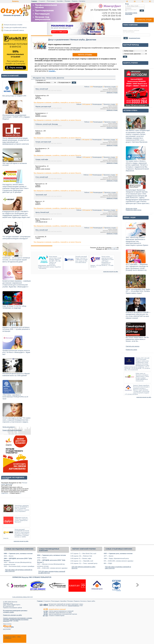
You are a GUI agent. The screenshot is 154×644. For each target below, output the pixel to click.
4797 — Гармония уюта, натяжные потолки (118, 553)
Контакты (82, 1)
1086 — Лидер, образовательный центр (116, 558)
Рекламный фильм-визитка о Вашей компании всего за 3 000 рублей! (16, 375)
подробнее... (5, 493)
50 (111, 249)
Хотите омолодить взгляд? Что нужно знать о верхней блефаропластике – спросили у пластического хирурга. (16, 420)
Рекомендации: (98, 87)
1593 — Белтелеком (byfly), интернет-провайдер (19, 566)
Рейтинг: (87, 87)
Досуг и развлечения (58, 40)
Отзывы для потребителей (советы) (15, 27)
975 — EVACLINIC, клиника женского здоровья (119, 561)
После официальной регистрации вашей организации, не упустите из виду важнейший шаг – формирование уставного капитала (16, 141)
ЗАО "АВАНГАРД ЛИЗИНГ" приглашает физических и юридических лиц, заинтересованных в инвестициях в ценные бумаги (137, 241)
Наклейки (60, 1)
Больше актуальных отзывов (13, 25)
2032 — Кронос (9, 556)
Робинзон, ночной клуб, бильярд (47, 124)
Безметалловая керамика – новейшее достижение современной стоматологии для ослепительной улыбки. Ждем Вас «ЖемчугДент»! (17, 284)
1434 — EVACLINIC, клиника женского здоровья (52, 568)
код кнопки (7, 629)
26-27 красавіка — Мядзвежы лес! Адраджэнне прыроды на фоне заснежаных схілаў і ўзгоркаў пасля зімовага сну (137, 267)
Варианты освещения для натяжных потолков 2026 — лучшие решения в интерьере (16, 329)
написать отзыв (144, 20)
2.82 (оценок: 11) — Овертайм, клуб (82, 561)
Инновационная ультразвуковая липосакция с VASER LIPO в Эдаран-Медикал (16, 117)
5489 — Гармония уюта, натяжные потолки (18, 553)
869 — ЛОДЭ (108, 563)
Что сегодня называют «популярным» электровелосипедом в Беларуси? (17, 238)
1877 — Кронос (109, 556)
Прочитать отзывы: (110, 87)
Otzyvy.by (14, 602)
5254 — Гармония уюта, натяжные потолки (51, 555)
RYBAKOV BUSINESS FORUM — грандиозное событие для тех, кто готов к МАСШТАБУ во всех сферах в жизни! (138, 315)
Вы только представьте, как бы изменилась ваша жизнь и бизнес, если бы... (137, 339)
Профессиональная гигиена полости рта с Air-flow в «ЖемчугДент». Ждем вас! (16, 352)
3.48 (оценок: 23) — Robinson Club (81, 556)
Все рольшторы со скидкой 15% (14, 96)
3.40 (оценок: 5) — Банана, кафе (81, 558)
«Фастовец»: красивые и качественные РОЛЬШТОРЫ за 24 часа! (15, 397)
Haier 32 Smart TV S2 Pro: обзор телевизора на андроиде (14, 307)
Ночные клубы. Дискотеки (83, 40)
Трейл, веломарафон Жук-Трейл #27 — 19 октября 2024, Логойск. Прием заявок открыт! (138, 291)
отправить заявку (9, 612)
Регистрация (51, 1)
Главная (34, 1)
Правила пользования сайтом (12, 608)
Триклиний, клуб (41, 195)
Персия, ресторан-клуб (43, 107)
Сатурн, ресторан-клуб (43, 142)
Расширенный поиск (135, 38)
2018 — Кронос (42, 558)
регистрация (129, 14)
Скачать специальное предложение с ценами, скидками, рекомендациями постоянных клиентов (18, 619)
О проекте (42, 1)
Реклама (67, 1)
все (117, 249)
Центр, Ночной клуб (42, 212)
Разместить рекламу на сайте (12, 615)
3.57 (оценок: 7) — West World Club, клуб (83, 553)
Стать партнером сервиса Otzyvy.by (23, 597)
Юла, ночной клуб (42, 230)
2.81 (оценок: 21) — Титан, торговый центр (84, 563)
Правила (75, 1)
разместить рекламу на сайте (21, 541)
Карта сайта (91, 601)
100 (114, 249)
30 (108, 249)
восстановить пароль (131, 13)
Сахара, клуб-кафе (42, 159)
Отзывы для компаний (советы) (14, 30)
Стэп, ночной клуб (42, 177)
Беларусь (15, 1)
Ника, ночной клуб (42, 89)
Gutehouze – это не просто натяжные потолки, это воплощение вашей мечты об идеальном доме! (16, 260)
